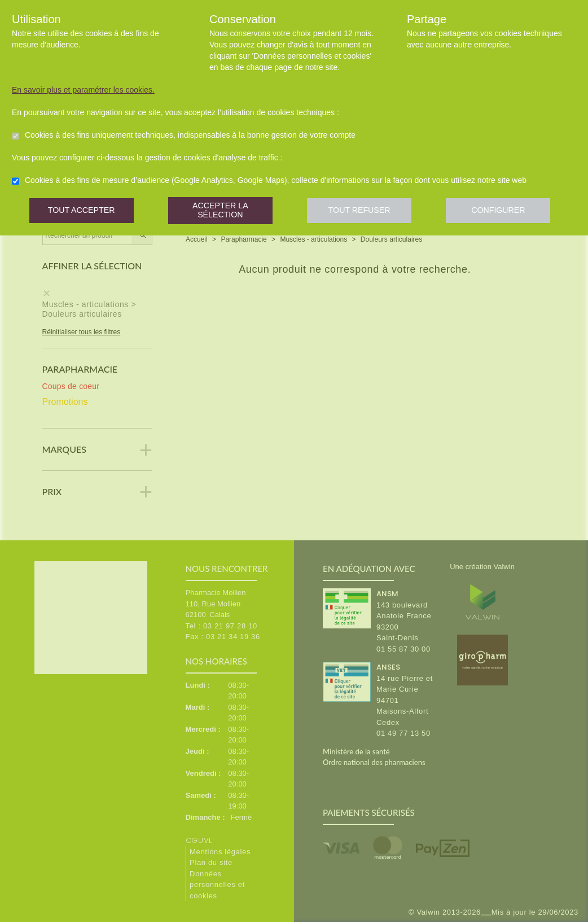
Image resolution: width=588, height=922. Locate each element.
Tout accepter (82, 211)
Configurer (506, 211)
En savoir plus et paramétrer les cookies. (83, 90)
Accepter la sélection (223, 211)
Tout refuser (365, 211)
